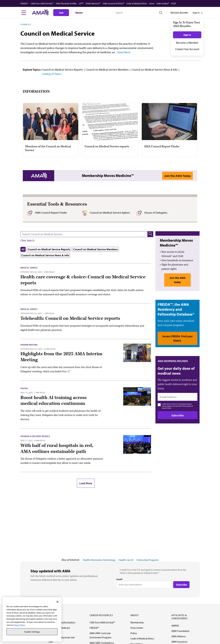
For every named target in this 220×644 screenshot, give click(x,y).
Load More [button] (86, 483)
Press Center (137, 628)
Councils (26, 24)
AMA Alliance (179, 636)
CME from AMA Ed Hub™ (42, 3)
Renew (79, 13)
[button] (150, 234)
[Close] (58, 602)
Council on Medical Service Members (107, 70)
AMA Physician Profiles (66, 3)
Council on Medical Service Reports (62, 70)
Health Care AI (126, 560)
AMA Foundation (180, 631)
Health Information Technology (99, 560)
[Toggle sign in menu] (196, 13)
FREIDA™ (25, 3)
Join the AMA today (177, 280)
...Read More (123, 52)
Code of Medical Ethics (137, 3)
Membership (137, 622)
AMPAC (175, 626)
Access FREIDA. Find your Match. (177, 338)
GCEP (174, 3)
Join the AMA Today (177, 176)
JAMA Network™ (93, 3)
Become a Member (187, 43)
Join (61, 13)
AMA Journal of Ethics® (114, 3)
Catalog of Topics (52, 74)
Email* (120, 579)
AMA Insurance (179, 642)
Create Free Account (187, 49)
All (23, 249)
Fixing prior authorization (62, 622)
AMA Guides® (163, 3)
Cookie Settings (32, 632)
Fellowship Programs (148, 560)
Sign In (187, 35)
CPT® (81, 3)
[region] (32, 619)
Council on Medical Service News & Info (155, 70)
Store (152, 3)
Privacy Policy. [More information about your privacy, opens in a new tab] (19, 625)
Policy (134, 633)
